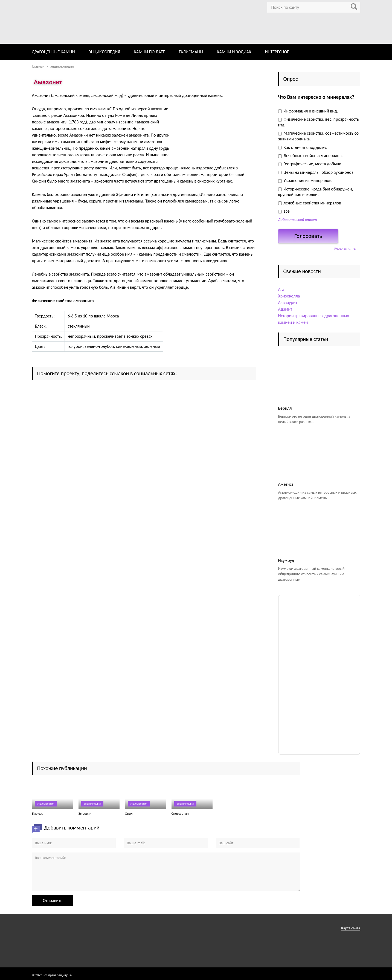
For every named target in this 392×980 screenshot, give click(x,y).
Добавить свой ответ (298, 219)
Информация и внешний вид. (308, 111)
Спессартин (180, 813)
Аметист (286, 484)
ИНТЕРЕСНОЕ (277, 52)
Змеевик (85, 813)
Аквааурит (288, 303)
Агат (282, 289)
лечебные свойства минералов (310, 203)
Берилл (285, 408)
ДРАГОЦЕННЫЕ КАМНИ (53, 52)
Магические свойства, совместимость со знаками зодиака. (318, 136)
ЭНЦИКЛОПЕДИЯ (104, 52)
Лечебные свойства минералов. (310, 156)
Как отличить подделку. (303, 147)
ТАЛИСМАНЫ (191, 52)
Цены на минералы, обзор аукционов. (316, 172)
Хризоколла (289, 296)
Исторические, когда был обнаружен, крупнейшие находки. (316, 192)
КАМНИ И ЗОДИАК (234, 52)
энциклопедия (46, 804)
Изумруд (286, 560)
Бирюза (38, 813)
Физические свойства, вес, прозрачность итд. (319, 122)
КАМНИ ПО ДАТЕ (149, 52)
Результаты (345, 248)
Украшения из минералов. (305, 180)
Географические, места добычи (310, 164)
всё (284, 211)
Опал (129, 813)
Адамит (285, 309)
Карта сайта (351, 928)
